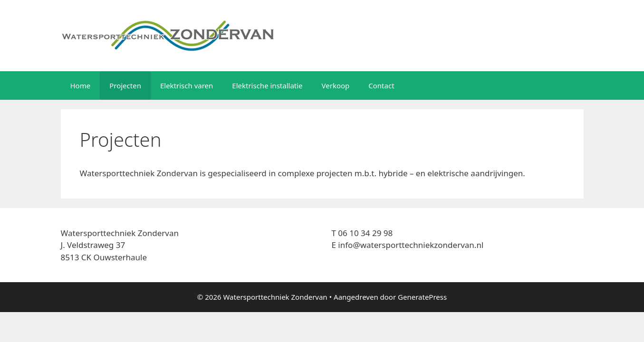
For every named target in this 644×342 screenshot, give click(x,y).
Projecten (125, 85)
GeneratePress (422, 297)
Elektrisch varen (187, 85)
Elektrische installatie (267, 85)
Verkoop (336, 85)
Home (81, 85)
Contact (381, 85)
